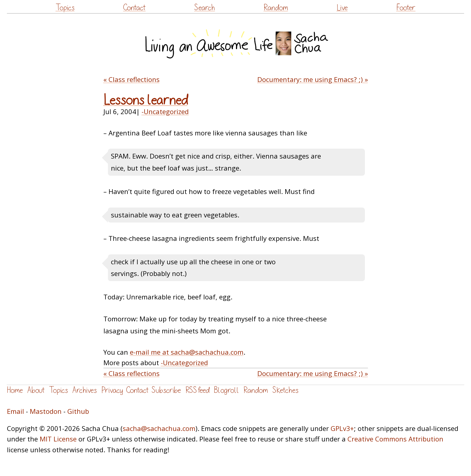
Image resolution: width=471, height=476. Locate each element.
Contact (134, 8)
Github (78, 411)
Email (15, 411)
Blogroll (226, 390)
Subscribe (166, 390)
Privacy (112, 390)
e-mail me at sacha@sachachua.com (187, 352)
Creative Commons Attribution (395, 439)
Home (15, 390)
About (36, 390)
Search (205, 8)
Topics (65, 8)
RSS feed (197, 390)
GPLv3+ (342, 428)
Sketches (285, 390)
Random (276, 8)
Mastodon (46, 411)
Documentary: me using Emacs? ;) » (313, 79)
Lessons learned (145, 100)
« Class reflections (132, 79)
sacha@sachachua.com (159, 428)
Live (342, 8)
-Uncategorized (165, 111)
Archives (85, 390)
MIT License (58, 439)
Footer (406, 8)
